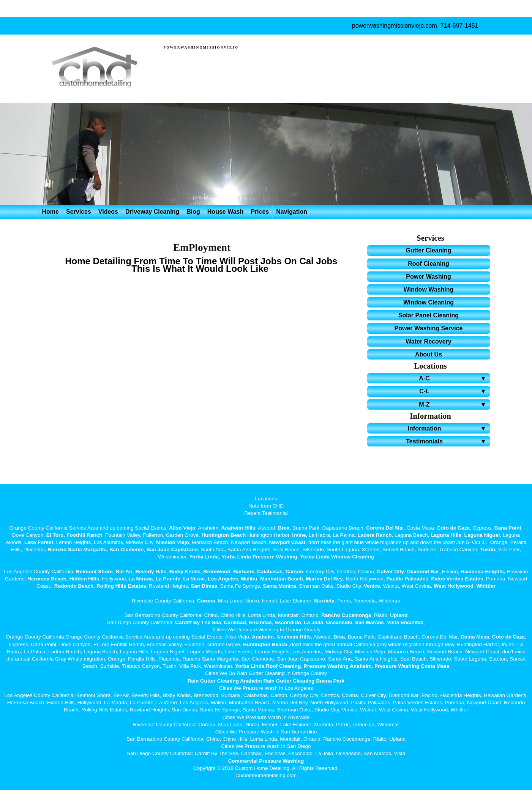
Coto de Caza (453, 528)
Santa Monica (279, 586)
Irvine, (300, 535)
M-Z (454, 404)
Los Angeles (223, 579)
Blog (193, 212)
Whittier (486, 586)
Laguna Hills (446, 535)
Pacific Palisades (407, 579)
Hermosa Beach (47, 579)
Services (79, 212)
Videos (108, 212)
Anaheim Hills (238, 528)
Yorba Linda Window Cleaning (337, 557)
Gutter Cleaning (428, 250)
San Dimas (204, 586)
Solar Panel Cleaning (429, 315)
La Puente (168, 579)
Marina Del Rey (324, 579)
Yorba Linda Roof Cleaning (268, 666)
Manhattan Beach (282, 579)
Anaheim (263, 637)
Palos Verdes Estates (457, 579)
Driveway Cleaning (152, 212)
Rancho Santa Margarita (77, 550)
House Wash (225, 212)
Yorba (196, 557)
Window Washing (429, 289)
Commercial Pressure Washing (266, 761)
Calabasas (270, 572)
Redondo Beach (74, 586)
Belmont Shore (94, 572)
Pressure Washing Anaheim (338, 666)
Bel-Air (124, 572)
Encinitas (260, 622)
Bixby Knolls (185, 572)
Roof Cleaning (428, 264)
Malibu (249, 579)
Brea (284, 528)
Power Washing (429, 277)
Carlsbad (235, 622)
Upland (399, 615)
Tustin (487, 550)
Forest (46, 542)
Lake (29, 542)
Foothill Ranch (84, 535)
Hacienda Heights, (483, 572)
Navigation (292, 212)
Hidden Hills (84, 579)
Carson (294, 572)
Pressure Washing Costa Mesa (412, 666)
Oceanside (339, 622)
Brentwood (217, 572)
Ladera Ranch (375, 535)
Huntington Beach (223, 535)
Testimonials (447, 441)
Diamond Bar (423, 572)
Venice (372, 586)
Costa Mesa (475, 637)
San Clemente (127, 550)
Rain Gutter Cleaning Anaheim (225, 681)
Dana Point (508, 528)
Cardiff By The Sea (198, 622)
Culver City (390, 572)
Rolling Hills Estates (121, 586)
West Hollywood (454, 586)
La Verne (194, 579)
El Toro (54, 535)
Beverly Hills (150, 572)
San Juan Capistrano (172, 550)
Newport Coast (287, 542)
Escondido (287, 622)
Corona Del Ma (384, 528)
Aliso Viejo (182, 528)
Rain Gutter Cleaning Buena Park (304, 681)
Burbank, (244, 572)
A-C (454, 378)
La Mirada (141, 579)
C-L (454, 391)
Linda (212, 557)
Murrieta (324, 601)
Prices (260, 212)
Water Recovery (428, 341)
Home (51, 212)
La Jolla (313, 622)
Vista (393, 622)
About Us (429, 354)
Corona (206, 601)
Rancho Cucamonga (346, 615)
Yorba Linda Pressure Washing (259, 557)
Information (448, 428)
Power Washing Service (429, 328)
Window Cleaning (429, 302)
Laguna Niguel (482, 535)
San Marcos (369, 622)
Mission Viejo (173, 542)
